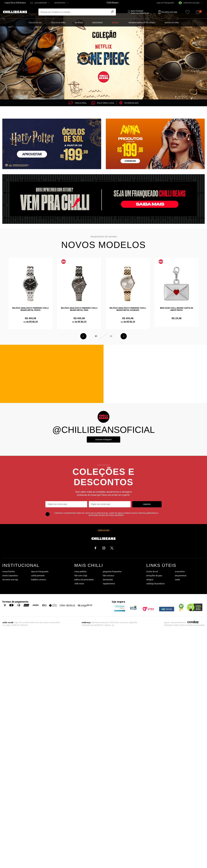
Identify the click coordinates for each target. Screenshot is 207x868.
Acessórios (98, 23)
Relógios (79, 23)
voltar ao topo (104, 530)
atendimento (60, 3)
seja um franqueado (165, 3)
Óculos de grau (58, 23)
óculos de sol (152, 572)
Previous (83, 336)
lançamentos (181, 576)
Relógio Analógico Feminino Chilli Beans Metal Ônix (79, 309)
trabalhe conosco (39, 580)
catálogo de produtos (155, 584)
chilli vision (79, 584)
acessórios (180, 572)
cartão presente (38, 576)
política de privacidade (84, 580)
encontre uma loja (10, 580)
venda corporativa (10, 576)
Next (124, 336)
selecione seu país (189, 3)
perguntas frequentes (112, 572)
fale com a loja (81, 576)
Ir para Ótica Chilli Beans (15, 3)
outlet (177, 580)
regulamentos (109, 584)
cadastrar (147, 504)
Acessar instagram (103, 439)
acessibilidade (41, 3)
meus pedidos (80, 572)
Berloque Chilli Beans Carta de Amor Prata (177, 309)
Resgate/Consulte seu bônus (142, 23)
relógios (150, 580)
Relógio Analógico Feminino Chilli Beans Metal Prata (31, 309)
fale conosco (109, 576)
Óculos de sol (35, 23)
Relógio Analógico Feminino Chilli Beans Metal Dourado (128, 309)
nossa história (9, 572)
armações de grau (154, 576)
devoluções (108, 580)
